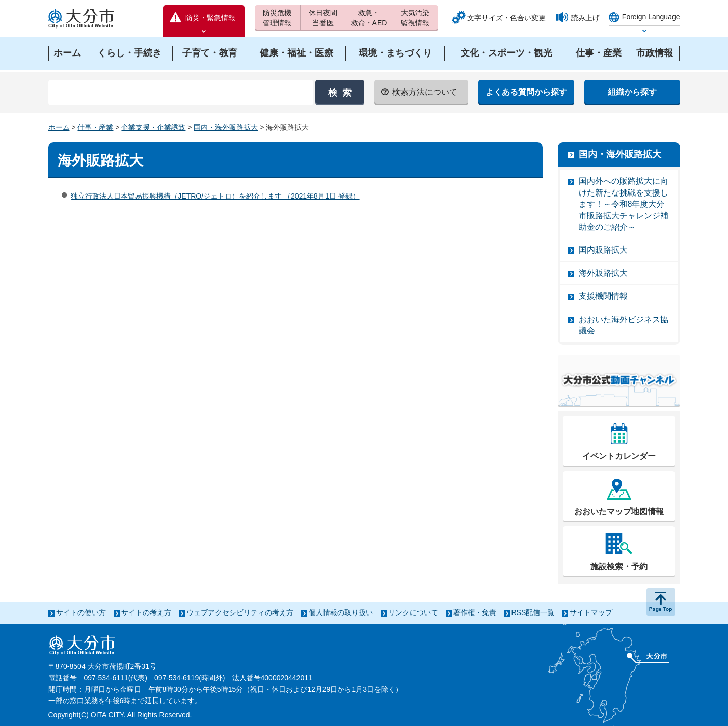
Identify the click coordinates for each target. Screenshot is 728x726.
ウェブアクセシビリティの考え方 (240, 612)
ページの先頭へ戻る (661, 602)
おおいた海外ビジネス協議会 (624, 325)
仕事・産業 (95, 127)
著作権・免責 (475, 612)
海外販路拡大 (603, 273)
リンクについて (413, 612)
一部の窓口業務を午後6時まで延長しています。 (125, 701)
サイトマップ (591, 612)
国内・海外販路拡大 (226, 127)
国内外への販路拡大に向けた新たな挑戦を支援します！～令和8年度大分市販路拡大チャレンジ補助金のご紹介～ (624, 204)
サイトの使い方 (81, 612)
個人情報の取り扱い (341, 612)
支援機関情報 (603, 296)
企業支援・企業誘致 (153, 127)
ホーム (59, 127)
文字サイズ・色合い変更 (506, 18)
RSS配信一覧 (533, 612)
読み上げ (585, 18)
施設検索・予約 (619, 566)
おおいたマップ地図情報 (619, 511)
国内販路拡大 (603, 250)
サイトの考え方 (146, 612)
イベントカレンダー (619, 456)
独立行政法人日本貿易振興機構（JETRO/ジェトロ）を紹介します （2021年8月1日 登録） (215, 196)
